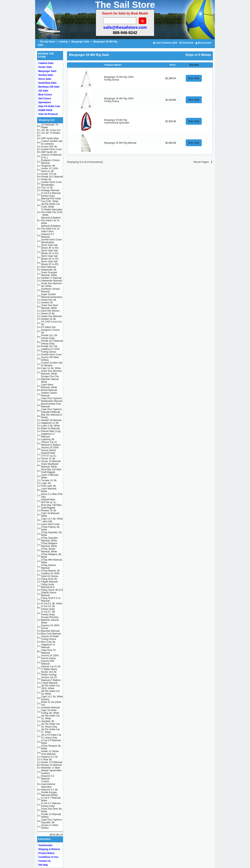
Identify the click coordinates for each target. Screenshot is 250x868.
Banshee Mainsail (50, 631)
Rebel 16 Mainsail (50, 428)
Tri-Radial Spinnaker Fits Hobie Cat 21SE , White (52, 212)
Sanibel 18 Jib (48, 319)
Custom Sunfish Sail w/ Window (52, 364)
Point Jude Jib (48, 486)
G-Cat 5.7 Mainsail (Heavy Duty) (51, 805)
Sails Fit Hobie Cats (49, 106)
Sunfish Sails (46, 75)
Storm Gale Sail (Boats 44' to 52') (50, 252)
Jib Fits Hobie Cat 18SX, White (50, 687)
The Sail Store (48, 42)
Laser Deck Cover (50, 524)
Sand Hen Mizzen (50, 311)
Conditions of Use (48, 857)
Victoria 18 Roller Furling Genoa (50, 638)
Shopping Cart (47, 120)
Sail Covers (45, 99)
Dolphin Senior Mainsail (49, 594)
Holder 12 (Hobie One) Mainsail (50, 753)
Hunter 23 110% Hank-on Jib (50, 170)
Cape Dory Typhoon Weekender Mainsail (52, 400)
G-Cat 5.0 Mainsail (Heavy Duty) (51, 194)
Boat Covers (45, 95)
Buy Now (194, 78)
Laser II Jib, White (50, 426)
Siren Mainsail (48, 267)
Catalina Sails (46, 63)
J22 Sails (43, 91)
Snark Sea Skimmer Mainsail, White (51, 372)
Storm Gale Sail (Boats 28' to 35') (50, 257)
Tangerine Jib (48, 166)
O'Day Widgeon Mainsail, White (49, 545)
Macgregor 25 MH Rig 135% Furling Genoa (119, 78)
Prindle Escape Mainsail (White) (49, 794)
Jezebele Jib (48, 721)
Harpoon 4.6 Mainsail (47, 777)
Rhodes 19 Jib (49, 511)
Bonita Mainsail (49, 390)
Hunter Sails (45, 67)
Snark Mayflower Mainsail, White (50, 465)
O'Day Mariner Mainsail (49, 567)
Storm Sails (45, 79)
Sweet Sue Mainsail (51, 316)
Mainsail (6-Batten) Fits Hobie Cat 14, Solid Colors (51, 229)
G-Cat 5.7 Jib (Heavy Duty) (48, 613)
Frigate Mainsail (49, 582)
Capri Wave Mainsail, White (49, 386)
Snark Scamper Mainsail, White (49, 274)
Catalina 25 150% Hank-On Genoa (50, 575)
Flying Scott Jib (49, 579)
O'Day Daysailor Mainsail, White (49, 539)
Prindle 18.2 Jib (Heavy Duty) (49, 337)
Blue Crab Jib (48, 642)
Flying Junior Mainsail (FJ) (48, 586)
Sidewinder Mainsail (51, 281)
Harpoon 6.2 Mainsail (47, 236)
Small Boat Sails (47, 83)
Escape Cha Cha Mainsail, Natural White (50, 379)
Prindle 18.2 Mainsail (52, 177)
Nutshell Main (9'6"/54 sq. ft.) (49, 501)
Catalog (63, 42)
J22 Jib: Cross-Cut (51, 130)
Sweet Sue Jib (49, 300)
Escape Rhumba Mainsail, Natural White (50, 620)
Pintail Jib (46, 179)
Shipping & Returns (49, 849)
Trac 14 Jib (47, 188)
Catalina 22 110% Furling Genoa (50, 350)
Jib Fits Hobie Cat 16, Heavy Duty (50, 725)
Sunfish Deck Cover (51, 149)
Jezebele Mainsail (50, 708)
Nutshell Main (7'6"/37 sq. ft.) (49, 454)
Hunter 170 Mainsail (51, 762)
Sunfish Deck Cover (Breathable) (51, 184)
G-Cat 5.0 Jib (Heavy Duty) (48, 608)
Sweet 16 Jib (48, 314)
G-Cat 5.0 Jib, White (52, 604)
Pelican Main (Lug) (51, 431)
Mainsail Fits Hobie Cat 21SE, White (51, 200)
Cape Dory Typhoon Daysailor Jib (51, 821)
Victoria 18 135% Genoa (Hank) (50, 657)
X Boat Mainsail (49, 683)
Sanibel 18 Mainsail (51, 420)
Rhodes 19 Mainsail (51, 765)
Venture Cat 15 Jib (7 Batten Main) (51, 668)
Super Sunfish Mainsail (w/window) (51, 296)
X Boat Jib (46, 760)
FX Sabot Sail (48, 327)
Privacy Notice (46, 853)
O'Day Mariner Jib (50, 571)
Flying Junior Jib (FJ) (52, 590)
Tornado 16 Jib (49, 480)
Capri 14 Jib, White (51, 368)
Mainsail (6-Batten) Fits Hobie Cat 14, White (51, 220)
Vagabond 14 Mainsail (48, 646)
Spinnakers (45, 102)
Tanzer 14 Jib (48, 459)
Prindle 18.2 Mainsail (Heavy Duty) (52, 342)
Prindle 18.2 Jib (49, 346)
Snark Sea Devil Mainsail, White (49, 307)
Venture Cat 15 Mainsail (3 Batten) (51, 443)
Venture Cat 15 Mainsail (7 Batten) (51, 679)
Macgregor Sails (80, 42)
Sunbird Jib (47, 303)
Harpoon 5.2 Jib (49, 790)
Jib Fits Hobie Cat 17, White (50, 731)
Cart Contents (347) (165, 43)
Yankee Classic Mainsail (49, 394)
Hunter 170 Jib (49, 174)
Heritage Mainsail (50, 190)
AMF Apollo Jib (49, 152)
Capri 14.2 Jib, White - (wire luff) (52, 520)
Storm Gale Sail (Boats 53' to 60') (50, 263)
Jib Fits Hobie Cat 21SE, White (50, 205)
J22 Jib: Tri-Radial (50, 133)
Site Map (43, 865)
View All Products (48, 114)
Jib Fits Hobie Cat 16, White (50, 717)
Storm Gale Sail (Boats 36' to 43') (50, 246)
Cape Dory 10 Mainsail (48, 651)
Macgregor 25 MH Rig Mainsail (120, 143)
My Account (203, 43)
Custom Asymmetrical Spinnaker (48, 784)
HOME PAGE (45, 110)
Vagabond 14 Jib (50, 423)
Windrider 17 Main (50, 768)
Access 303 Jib (49, 147)
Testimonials (45, 845)
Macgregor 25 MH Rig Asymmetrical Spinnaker (117, 121)
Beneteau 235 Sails (49, 87)
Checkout (186, 43)
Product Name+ (113, 65)
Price (173, 65)
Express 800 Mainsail (48, 662)
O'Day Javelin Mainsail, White (49, 550)
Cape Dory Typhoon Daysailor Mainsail (51, 411)
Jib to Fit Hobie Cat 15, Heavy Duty (51, 736)
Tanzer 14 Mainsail (51, 461)
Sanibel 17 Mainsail (51, 278)
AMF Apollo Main (50, 138)
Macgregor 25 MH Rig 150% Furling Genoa (119, 100)
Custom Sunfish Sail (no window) (52, 142)
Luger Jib (46, 483)
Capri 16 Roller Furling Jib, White (50, 712)
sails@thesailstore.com (125, 27)
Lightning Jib (48, 439)
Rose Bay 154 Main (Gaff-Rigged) (51, 471)
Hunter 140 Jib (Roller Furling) (49, 673)
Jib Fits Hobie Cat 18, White (50, 692)
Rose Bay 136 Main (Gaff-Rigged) (51, 506)
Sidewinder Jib (49, 270)
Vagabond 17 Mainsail (48, 435)
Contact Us (44, 861)
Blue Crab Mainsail (51, 634)
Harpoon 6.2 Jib (49, 757)
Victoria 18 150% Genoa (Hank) (50, 449)
